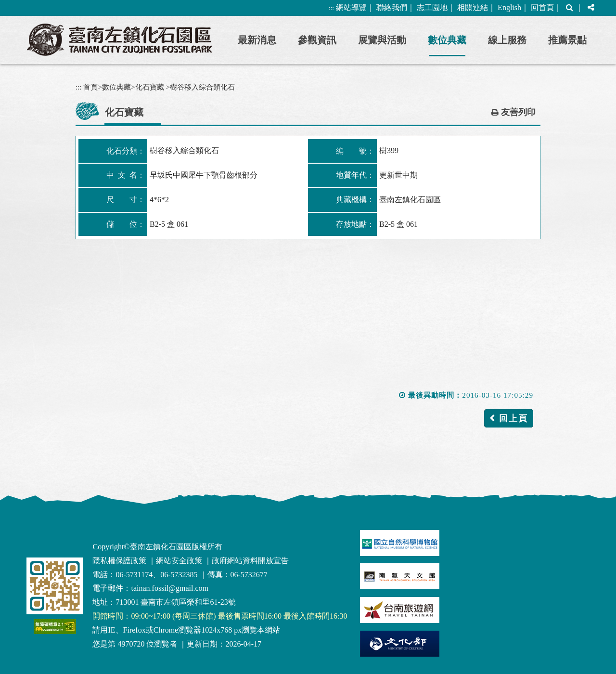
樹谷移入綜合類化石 (202, 87)
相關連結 (473, 7)
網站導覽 (351, 7)
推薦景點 (567, 40)
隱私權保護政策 (119, 561)
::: (331, 8)
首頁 (90, 87)
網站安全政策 (179, 561)
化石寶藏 (150, 87)
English (509, 7)
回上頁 (513, 418)
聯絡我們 (392, 7)
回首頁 (542, 7)
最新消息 (257, 40)
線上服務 (507, 40)
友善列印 (518, 112)
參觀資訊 (317, 40)
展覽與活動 (382, 40)
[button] (570, 8)
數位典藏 (447, 40)
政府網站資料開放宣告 (250, 561)
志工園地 (432, 7)
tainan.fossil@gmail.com (169, 588)
